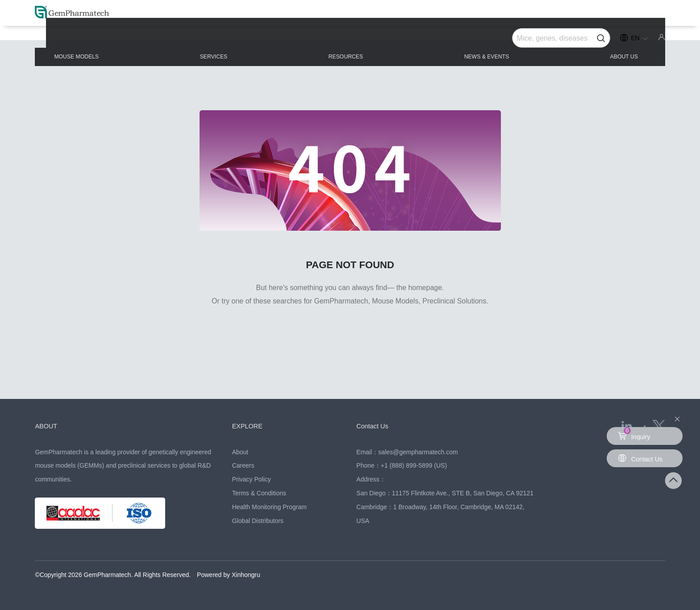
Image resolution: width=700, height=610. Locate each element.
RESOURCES (349, 41)
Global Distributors (258, 521)
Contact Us (376, 426)
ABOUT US (604, 41)
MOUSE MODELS (107, 41)
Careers (243, 465)
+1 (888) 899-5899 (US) (414, 465)
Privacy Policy (252, 479)
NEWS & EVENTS (479, 41)
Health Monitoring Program (269, 507)
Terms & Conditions (259, 493)
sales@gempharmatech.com (418, 452)
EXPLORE (251, 426)
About (240, 452)
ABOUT (49, 426)
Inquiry (635, 434)
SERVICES (231, 41)
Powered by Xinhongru (229, 575)
